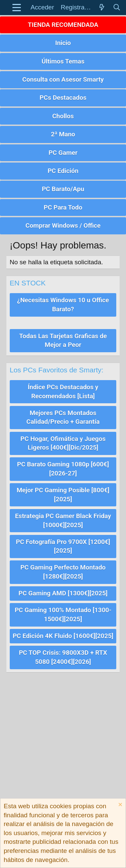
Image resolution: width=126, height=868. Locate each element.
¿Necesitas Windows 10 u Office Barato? (63, 305)
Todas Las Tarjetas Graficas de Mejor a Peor (63, 340)
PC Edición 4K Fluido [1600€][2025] (63, 636)
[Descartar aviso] (119, 805)
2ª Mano (63, 134)
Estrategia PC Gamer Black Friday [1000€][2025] (63, 520)
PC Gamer (63, 153)
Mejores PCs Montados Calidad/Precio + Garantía (63, 417)
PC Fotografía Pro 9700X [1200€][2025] (63, 546)
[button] (17, 8)
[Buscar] (117, 8)
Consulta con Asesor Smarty (63, 79)
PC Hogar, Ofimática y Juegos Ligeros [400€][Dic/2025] (63, 443)
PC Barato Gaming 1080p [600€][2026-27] (63, 469)
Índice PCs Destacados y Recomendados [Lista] (63, 392)
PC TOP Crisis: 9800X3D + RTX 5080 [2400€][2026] (63, 657)
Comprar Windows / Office (63, 225)
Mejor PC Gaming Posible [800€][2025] (63, 495)
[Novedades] (102, 8)
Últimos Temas (63, 61)
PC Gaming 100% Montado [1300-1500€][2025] (63, 614)
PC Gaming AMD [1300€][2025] (63, 593)
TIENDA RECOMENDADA (63, 25)
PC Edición (63, 171)
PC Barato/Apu (63, 189)
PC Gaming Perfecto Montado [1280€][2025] (63, 572)
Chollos (63, 116)
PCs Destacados (63, 98)
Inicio (63, 43)
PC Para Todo (63, 207)
